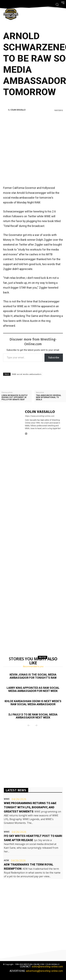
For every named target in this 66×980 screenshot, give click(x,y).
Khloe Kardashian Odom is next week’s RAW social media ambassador (33, 703)
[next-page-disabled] (36, 726)
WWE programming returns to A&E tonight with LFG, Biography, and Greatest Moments (30, 807)
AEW (6, 860)
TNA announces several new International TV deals (49, 397)
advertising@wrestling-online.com (44, 971)
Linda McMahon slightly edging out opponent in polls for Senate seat (15, 397)
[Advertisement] (33, 148)
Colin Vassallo (18, 110)
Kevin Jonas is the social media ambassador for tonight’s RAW (33, 676)
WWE (7, 799)
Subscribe (54, 358)
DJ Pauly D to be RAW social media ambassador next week (33, 716)
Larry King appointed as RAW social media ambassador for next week (33, 689)
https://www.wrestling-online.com (40, 416)
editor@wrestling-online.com (47, 967)
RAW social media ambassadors (27, 374)
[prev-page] (29, 726)
